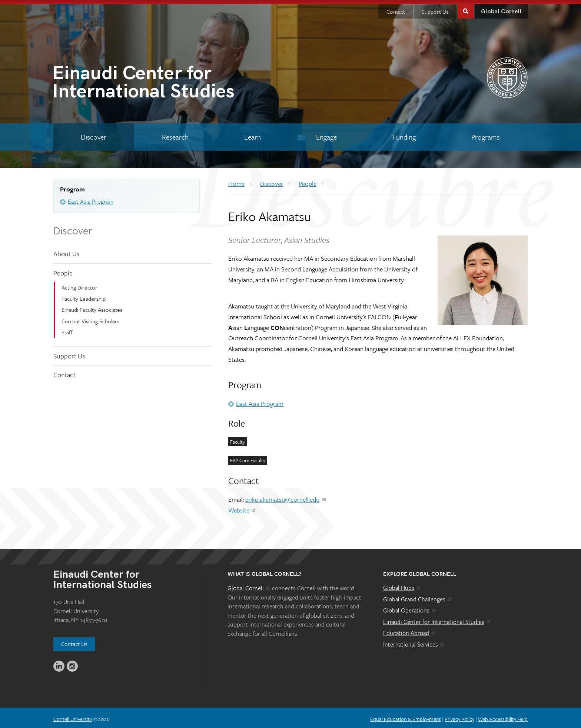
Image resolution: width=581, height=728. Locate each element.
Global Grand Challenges (418, 596)
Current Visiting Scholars (90, 318)
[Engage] (327, 134)
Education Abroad (410, 630)
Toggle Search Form (466, 8)
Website (243, 507)
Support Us (435, 9)
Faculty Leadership (84, 296)
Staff (67, 330)
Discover (73, 228)
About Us (66, 251)
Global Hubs (402, 585)
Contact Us (74, 642)
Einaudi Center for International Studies (437, 619)
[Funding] (404, 134)
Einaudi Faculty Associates (92, 307)
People (63, 270)
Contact (396, 9)
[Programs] (485, 134)
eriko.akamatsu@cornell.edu (286, 497)
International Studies (171, 81)
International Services (414, 642)
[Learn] (252, 134)
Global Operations (410, 608)
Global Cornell (501, 9)
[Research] (175, 134)
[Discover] (94, 134)
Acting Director (79, 284)
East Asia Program (91, 199)
